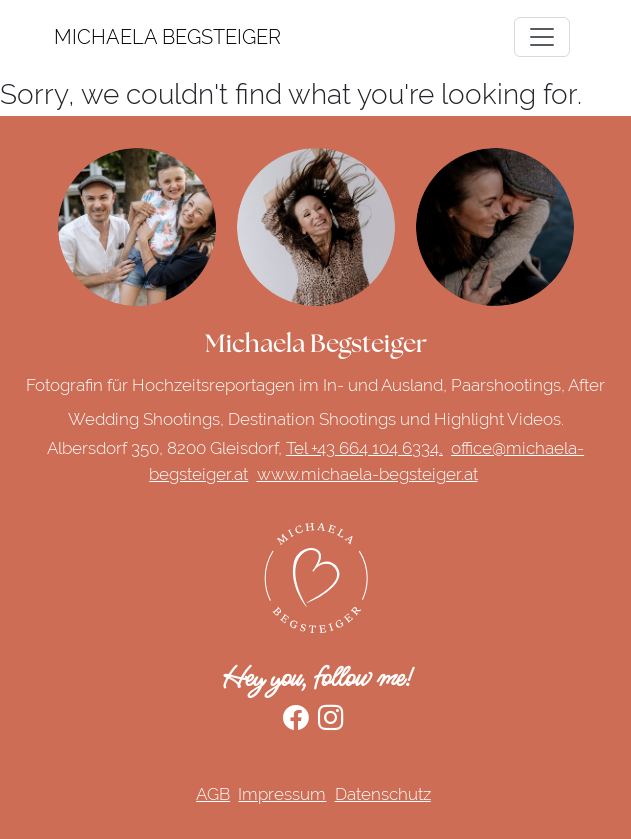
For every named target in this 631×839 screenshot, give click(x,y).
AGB (213, 794)
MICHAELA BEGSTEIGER (79, 37)
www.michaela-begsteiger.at (367, 474)
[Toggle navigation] (542, 37)
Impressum (282, 794)
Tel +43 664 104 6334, (364, 448)
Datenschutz (383, 794)
